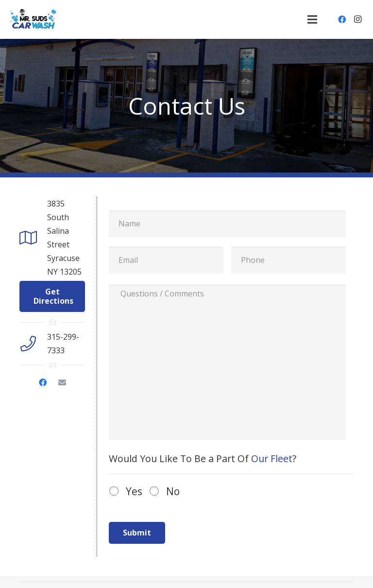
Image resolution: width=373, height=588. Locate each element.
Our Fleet (272, 458)
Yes (134, 491)
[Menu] (312, 19)
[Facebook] (342, 19)
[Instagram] (357, 19)
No (173, 491)
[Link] (34, 19)
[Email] (62, 382)
